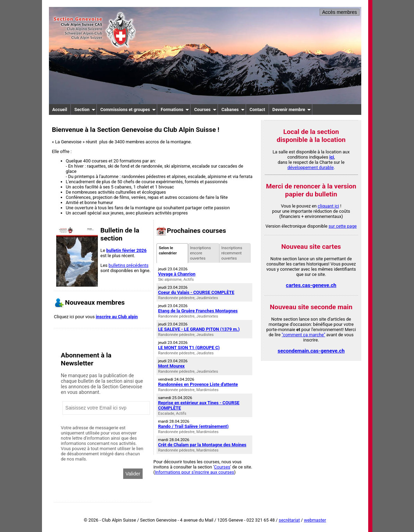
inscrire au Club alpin (117, 317)
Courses (205, 109)
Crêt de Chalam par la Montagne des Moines (202, 445)
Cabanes (233, 109)
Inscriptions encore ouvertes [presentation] (201, 253)
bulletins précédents (129, 265)
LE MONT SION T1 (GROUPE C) (189, 348)
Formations (175, 109)
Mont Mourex (171, 366)
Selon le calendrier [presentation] (168, 253)
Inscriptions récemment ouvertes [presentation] (232, 253)
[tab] (172, 253)
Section (85, 109)
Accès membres (339, 12)
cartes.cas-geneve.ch (311, 285)
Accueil (60, 109)
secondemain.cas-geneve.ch (311, 351)
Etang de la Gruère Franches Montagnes (198, 311)
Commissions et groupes (128, 109)
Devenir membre (292, 109)
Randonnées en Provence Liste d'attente (198, 384)
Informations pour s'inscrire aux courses (194, 472)
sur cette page (343, 226)
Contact (257, 109)
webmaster (315, 520)
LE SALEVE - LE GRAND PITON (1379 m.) (199, 329)
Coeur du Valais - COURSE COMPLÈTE (196, 292)
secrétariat (289, 520)
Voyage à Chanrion (177, 274)
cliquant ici (329, 206)
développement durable (310, 167)
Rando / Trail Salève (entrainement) (193, 426)
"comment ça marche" (303, 335)
